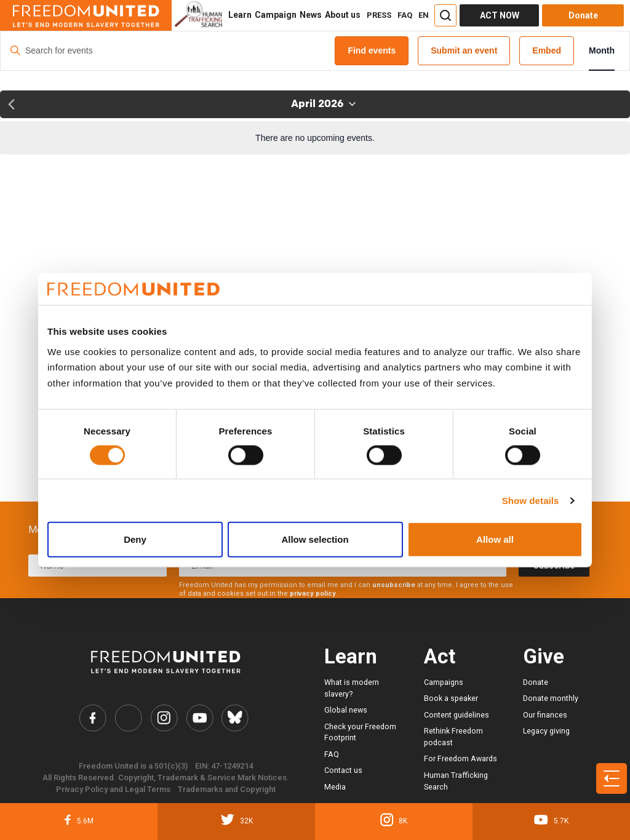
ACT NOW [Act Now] (500, 15)
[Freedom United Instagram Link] (164, 718)
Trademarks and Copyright (227, 789)
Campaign (276, 15)
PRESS (379, 15)
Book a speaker (451, 698)
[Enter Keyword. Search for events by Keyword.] (168, 51)
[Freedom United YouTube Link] (200, 718)
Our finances (545, 715)
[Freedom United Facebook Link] (93, 718)
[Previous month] (11, 104)
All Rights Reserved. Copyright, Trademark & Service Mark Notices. (166, 778)
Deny (135, 539)
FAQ (405, 15)
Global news (346, 710)
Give (544, 656)
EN (424, 15)
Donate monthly (551, 698)
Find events (372, 50)
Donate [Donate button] (583, 15)
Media (335, 787)
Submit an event (464, 50)
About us (343, 15)
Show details (531, 500)
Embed (547, 50)
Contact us (343, 770)
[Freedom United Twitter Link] (128, 718)
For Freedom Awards (461, 758)
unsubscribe (394, 585)
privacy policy (313, 594)
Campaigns (444, 682)
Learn (240, 15)
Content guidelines (457, 715)
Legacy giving (546, 731)
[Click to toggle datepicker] (323, 104)
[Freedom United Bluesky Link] (235, 718)
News (311, 15)
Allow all (495, 539)
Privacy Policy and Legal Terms (113, 789)
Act (440, 656)
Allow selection (315, 539)
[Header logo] (86, 15)
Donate (536, 682)
